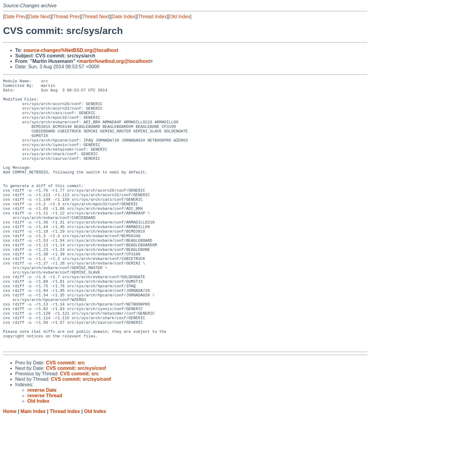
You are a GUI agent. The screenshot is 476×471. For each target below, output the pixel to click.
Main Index (33, 465)
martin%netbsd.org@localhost (115, 61)
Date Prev (15, 17)
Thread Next (96, 17)
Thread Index (152, 17)
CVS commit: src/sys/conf (76, 422)
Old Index (180, 17)
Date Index (123, 17)
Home (10, 465)
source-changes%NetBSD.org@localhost (71, 50)
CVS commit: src (65, 416)
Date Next (39, 17)
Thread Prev (66, 17)
